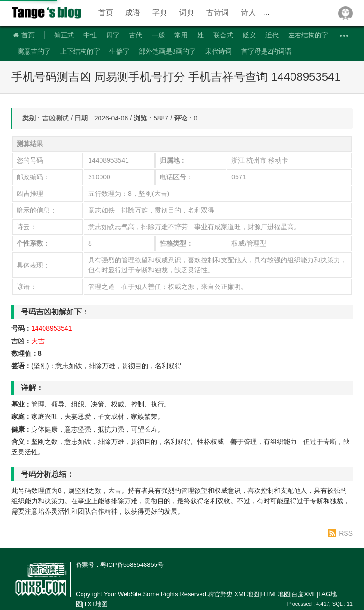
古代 (136, 35)
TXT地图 (96, 604)
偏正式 (64, 35)
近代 (272, 35)
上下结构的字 (80, 51)
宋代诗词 (218, 51)
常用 (181, 35)
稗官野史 (47, 13)
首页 (106, 13)
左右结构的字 (308, 35)
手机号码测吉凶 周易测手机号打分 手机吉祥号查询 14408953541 (176, 77)
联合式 (223, 35)
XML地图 (247, 594)
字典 (160, 13)
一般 (158, 35)
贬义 (249, 35)
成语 (133, 13)
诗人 (248, 13)
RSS (346, 533)
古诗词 (218, 13)
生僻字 (119, 51)
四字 (113, 35)
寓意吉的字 (34, 51)
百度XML (304, 594)
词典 (187, 13)
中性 (90, 35)
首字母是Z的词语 (267, 51)
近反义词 (283, 13)
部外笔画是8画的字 (167, 51)
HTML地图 (275, 594)
